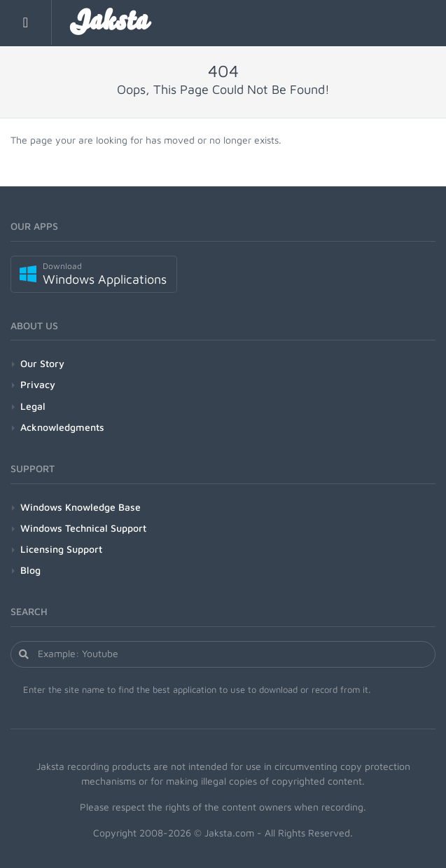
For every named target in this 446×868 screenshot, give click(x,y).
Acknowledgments (62, 427)
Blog (30, 570)
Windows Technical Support (83, 528)
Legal (33, 406)
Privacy (38, 384)
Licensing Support (61, 549)
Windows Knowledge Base (81, 507)
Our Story (42, 363)
